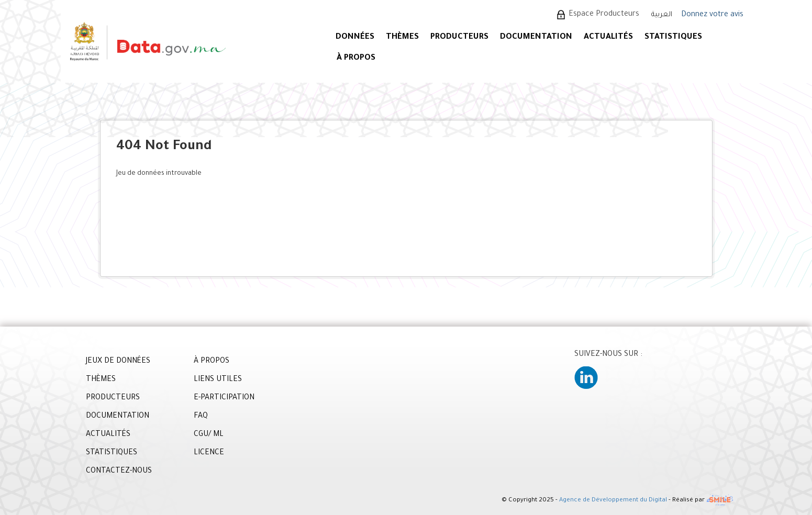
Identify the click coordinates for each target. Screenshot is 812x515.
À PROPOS (356, 58)
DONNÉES (355, 37)
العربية (662, 15)
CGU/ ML (209, 435)
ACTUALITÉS (608, 37)
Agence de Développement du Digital (613, 501)
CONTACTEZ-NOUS (119, 472)
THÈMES (101, 380)
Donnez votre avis (712, 15)
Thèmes (402, 37)
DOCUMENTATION (536, 37)
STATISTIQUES (673, 37)
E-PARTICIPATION (224, 398)
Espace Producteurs (604, 15)
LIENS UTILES (218, 380)
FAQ (201, 417)
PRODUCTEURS (459, 37)
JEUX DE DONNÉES (118, 362)
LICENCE (209, 453)
